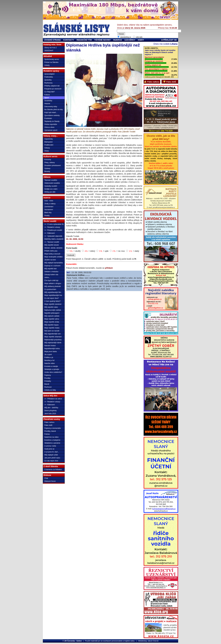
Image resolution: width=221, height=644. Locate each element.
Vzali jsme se (49, 449)
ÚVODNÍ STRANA (53, 40)
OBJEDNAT (49, 51)
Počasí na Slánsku (51, 62)
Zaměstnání (49, 207)
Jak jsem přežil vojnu (52, 458)
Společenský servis (52, 59)
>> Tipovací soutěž (52, 242)
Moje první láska (51, 352)
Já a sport (48, 354)
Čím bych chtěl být (51, 280)
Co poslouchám (50, 289)
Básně (47, 384)
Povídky (47, 378)
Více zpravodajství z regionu (156, 69)
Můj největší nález (51, 307)
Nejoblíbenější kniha (52, 349)
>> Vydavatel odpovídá (53, 236)
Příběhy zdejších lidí (52, 86)
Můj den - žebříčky (51, 408)
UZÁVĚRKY (130, 40)
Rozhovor (48, 387)
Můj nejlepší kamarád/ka (54, 263)
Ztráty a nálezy (50, 204)
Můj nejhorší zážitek (52, 316)
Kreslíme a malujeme (52, 440)
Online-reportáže (51, 124)
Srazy (47, 151)
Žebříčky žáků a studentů (54, 239)
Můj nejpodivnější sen (53, 334)
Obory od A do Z (51, 48)
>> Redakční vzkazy (52, 227)
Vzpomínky (49, 139)
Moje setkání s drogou (53, 283)
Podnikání (48, 118)
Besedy (47, 171)
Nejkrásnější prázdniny (53, 340)
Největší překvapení (52, 313)
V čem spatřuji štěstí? (53, 301)
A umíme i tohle (50, 446)
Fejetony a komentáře (53, 428)
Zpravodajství (49, 74)
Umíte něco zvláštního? (53, 372)
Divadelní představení (53, 165)
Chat (46, 478)
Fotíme (47, 434)
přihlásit (109, 268)
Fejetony (48, 375)
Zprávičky (48, 80)
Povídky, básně (50, 431)
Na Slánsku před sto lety (54, 110)
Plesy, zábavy (50, 163)
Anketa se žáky (50, 390)
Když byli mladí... (51, 112)
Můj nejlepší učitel (51, 455)
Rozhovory (48, 83)
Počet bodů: (72, 248)
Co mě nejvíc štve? (52, 298)
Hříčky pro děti (50, 192)
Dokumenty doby (51, 107)
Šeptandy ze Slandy (52, 121)
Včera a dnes (49, 127)
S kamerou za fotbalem (53, 470)
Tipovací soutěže (51, 180)
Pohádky (48, 381)
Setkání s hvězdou (51, 272)
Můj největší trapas (52, 325)
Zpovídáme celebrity (52, 115)
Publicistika (49, 77)
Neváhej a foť (49, 360)
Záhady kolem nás (51, 275)
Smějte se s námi (51, 189)
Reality (47, 216)
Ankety (47, 65)
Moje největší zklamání (53, 337)
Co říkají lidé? (50, 92)
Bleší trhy (48, 213)
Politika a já (49, 357)
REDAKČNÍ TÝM (84, 40)
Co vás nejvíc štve (51, 461)
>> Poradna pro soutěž (53, 230)
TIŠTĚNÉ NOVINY (103, 40)
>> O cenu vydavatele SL (54, 224)
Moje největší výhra (52, 319)
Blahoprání (48, 142)
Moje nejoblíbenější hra (53, 295)
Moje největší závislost (53, 304)
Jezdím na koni (50, 260)
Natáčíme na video (51, 437)
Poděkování (49, 145)
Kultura (47, 95)
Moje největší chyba (52, 328)
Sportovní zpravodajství (154, 57)
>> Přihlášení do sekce (53, 399)
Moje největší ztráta (52, 322)
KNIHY (141, 40)
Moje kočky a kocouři (52, 254)
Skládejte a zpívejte (52, 369)
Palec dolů (48, 425)
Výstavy (47, 168)
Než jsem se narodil (52, 331)
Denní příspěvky (51, 411)
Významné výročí (51, 130)
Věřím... (47, 278)
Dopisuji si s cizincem (52, 266)
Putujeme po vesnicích (53, 89)
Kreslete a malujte (51, 366)
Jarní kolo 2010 (50, 414)
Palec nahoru (49, 422)
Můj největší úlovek (52, 245)
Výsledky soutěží (51, 186)
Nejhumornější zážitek (53, 310)
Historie (47, 104)
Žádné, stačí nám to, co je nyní (157, 73)
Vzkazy (47, 148)
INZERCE (117, 40)
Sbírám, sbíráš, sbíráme (53, 248)
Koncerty (48, 160)
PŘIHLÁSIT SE (169, 40)
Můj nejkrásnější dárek (53, 343)
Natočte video (50, 363)
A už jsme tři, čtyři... (52, 452)
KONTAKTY (69, 40)
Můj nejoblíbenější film (53, 292)
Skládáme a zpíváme (52, 443)
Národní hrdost (50, 346)
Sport (47, 98)
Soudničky (48, 101)
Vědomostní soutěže (52, 183)
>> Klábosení (50, 233)
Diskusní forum (50, 481)
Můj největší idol (50, 269)
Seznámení (49, 210)
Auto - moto (49, 201)
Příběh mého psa (51, 251)
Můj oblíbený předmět (53, 286)
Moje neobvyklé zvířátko (53, 257)
